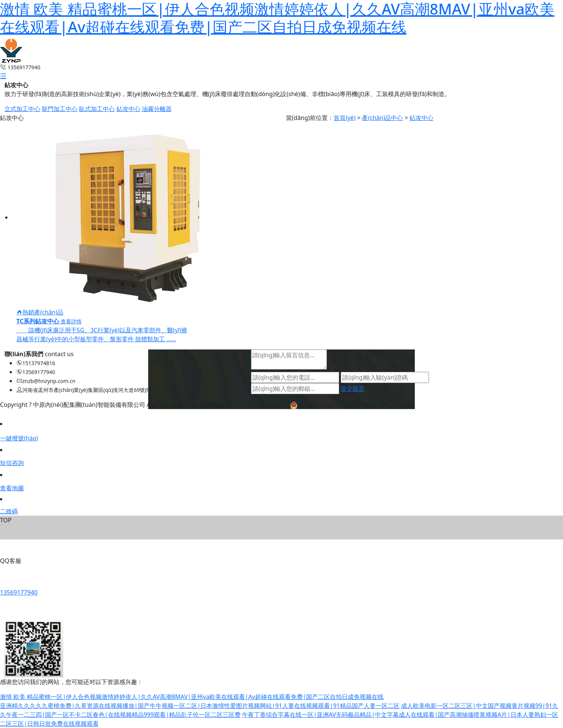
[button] (3, 76)
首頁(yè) (345, 118)
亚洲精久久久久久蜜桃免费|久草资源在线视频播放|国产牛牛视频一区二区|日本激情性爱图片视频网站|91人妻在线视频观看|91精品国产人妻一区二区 (200, 706)
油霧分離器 (157, 109)
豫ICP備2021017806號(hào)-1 (244, 405)
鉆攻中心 (128, 109)
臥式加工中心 (97, 109)
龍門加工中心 (60, 109)
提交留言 (353, 389)
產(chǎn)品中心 (382, 118)
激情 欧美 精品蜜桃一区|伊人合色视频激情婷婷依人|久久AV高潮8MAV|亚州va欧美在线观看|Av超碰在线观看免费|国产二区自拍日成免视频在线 (192, 697)
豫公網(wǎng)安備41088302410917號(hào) (352, 405)
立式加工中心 (22, 109)
